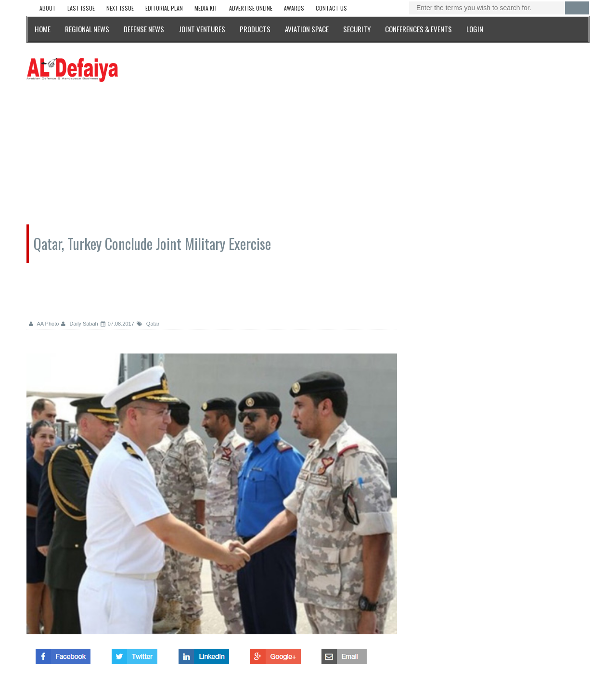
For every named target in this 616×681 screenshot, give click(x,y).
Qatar (148, 324)
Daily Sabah (79, 324)
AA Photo (44, 324)
